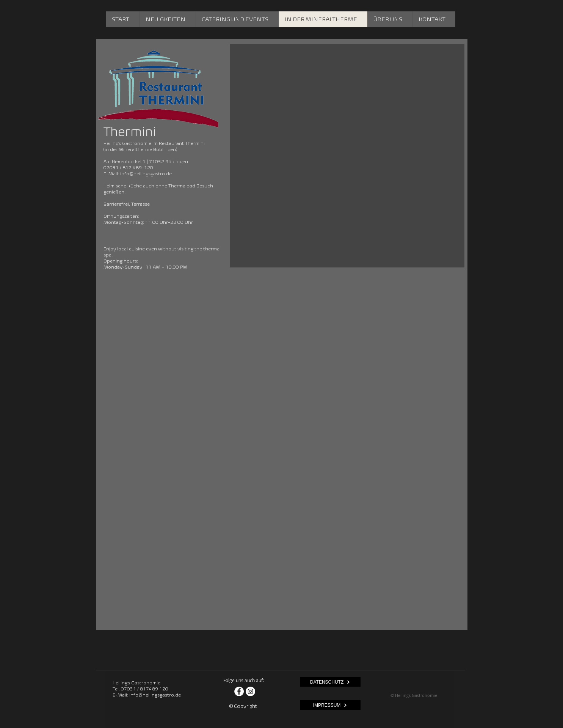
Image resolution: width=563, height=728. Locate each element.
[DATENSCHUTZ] (330, 682)
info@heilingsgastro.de (146, 174)
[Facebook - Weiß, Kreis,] (239, 691)
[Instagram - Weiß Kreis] (250, 691)
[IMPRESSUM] (330, 705)
